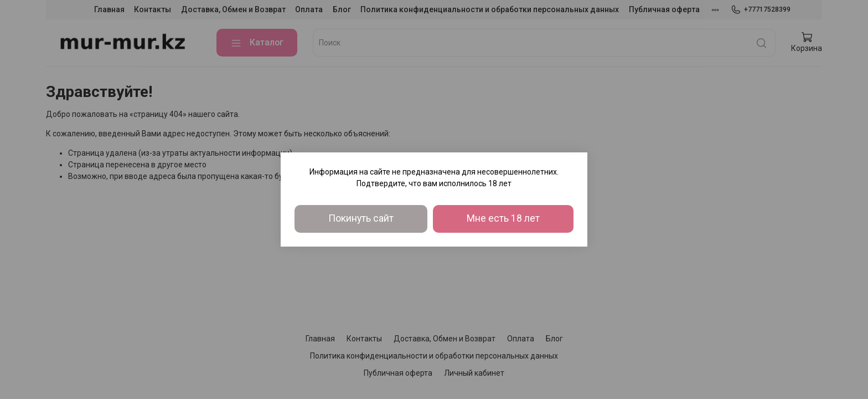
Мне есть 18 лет (503, 218)
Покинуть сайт (361, 218)
